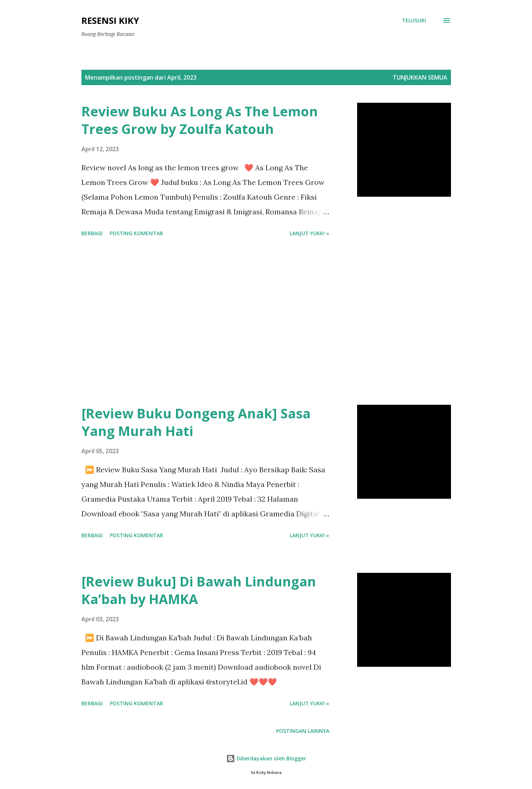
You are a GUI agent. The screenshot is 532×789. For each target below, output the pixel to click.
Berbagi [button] (92, 233)
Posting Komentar (136, 233)
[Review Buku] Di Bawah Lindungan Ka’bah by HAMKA (199, 590)
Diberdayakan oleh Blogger (266, 758)
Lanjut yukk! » (309, 233)
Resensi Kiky (110, 20)
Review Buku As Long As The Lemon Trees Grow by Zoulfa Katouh (200, 120)
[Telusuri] (414, 21)
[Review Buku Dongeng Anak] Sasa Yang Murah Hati (196, 422)
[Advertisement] (205, 322)
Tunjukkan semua (420, 77)
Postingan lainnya (303, 731)
